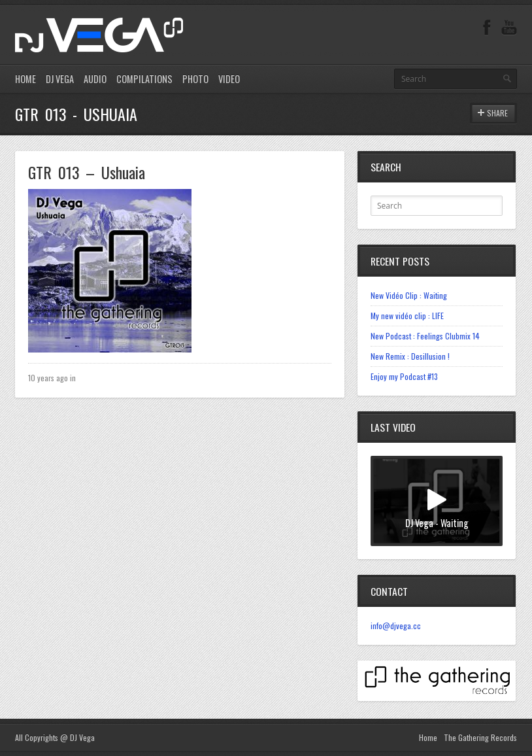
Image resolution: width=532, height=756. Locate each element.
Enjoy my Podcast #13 (404, 376)
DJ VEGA (60, 79)
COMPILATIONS (144, 79)
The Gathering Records (480, 737)
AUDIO (95, 79)
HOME (25, 79)
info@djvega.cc (396, 626)
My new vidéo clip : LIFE (407, 316)
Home (428, 737)
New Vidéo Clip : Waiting (409, 295)
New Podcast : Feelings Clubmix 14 (425, 336)
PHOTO (195, 79)
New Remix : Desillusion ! (410, 356)
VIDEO (229, 79)
